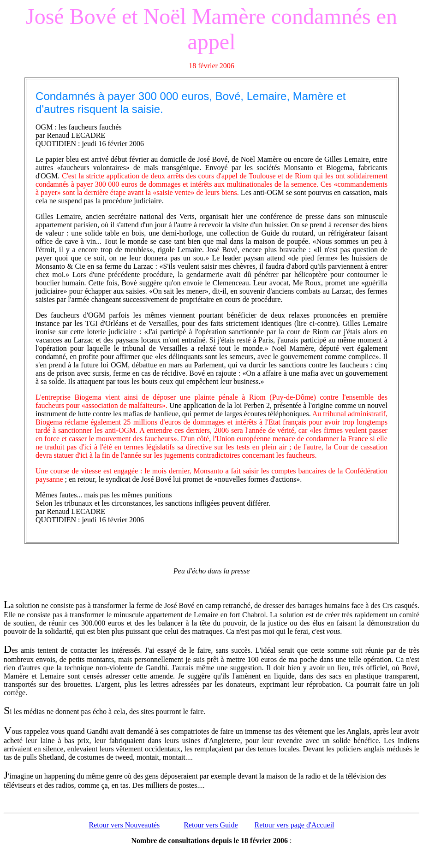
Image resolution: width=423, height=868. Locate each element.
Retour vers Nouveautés (124, 825)
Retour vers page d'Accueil (295, 825)
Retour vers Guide (211, 825)
